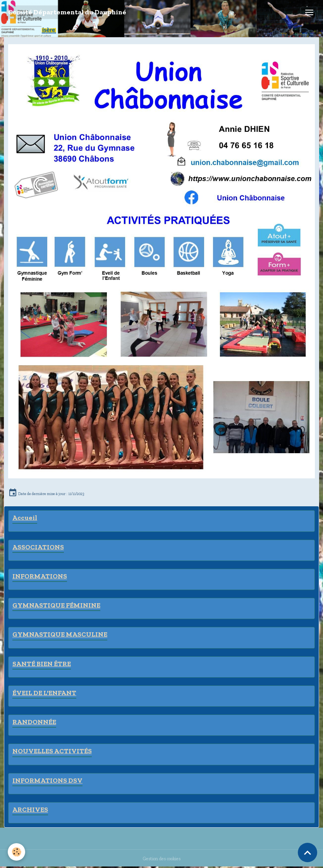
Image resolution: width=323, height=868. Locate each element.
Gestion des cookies (162, 859)
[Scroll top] (308, 852)
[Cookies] (16, 852)
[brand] (67, 12)
